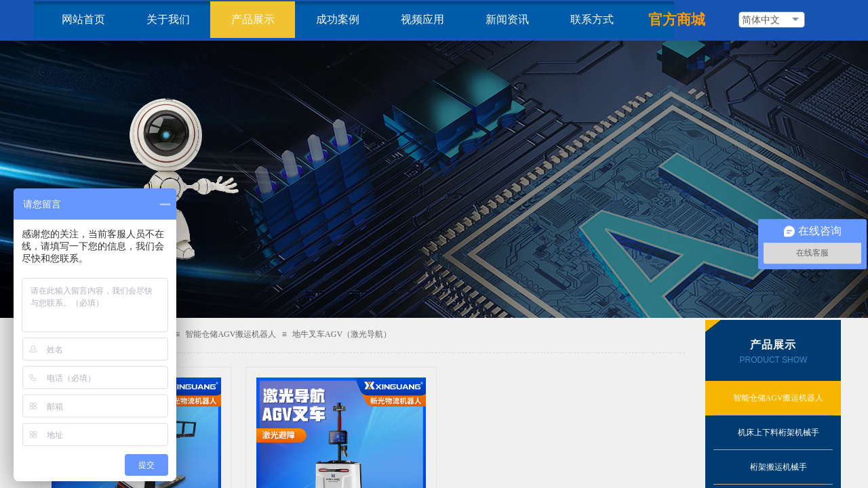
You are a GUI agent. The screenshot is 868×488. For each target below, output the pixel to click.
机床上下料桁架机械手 (778, 432)
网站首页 (83, 19)
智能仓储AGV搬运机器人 (231, 334)
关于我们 (168, 19)
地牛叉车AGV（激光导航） (342, 334)
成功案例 (338, 19)
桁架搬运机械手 (778, 467)
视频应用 (422, 19)
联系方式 (592, 19)
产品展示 (253, 19)
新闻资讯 (507, 19)
